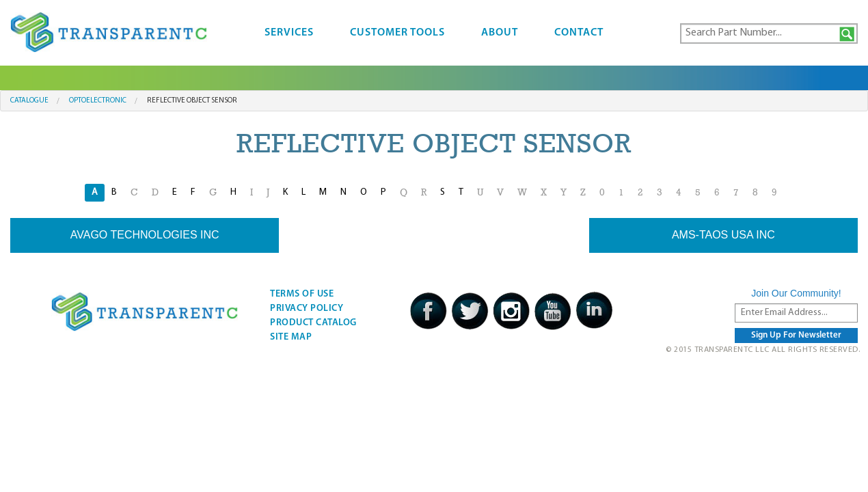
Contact (579, 33)
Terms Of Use (302, 294)
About (500, 33)
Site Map (291, 337)
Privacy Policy (307, 309)
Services (289, 33)
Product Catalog (313, 323)
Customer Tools (397, 33)
